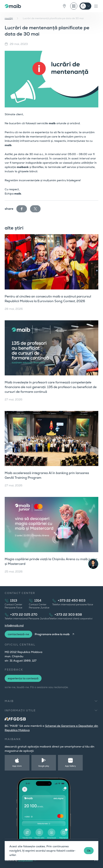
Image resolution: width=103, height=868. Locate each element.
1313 (14, 601)
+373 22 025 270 (24, 615)
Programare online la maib (52, 634)
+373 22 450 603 (72, 601)
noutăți (9, 18)
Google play (44, 766)
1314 (38, 601)
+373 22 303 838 (68, 615)
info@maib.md (14, 625)
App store (17, 766)
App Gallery (70, 766)
